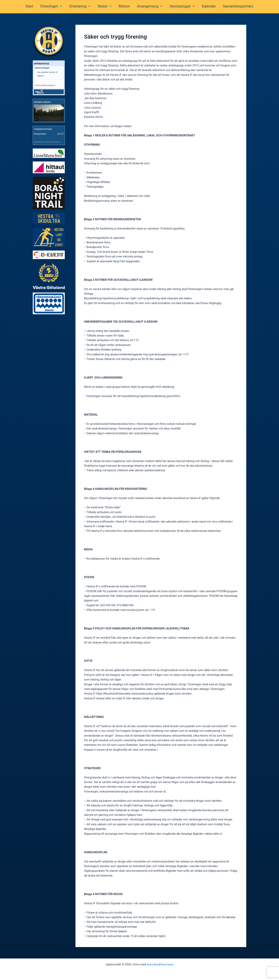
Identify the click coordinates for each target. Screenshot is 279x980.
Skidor (105, 7)
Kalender (207, 7)
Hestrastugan (181, 7)
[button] (62, 7)
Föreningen (53, 7)
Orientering (81, 7)
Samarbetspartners (235, 7)
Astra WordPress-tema (160, 964)
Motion (124, 7)
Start (32, 7)
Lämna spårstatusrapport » (45, 85)
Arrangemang (149, 7)
